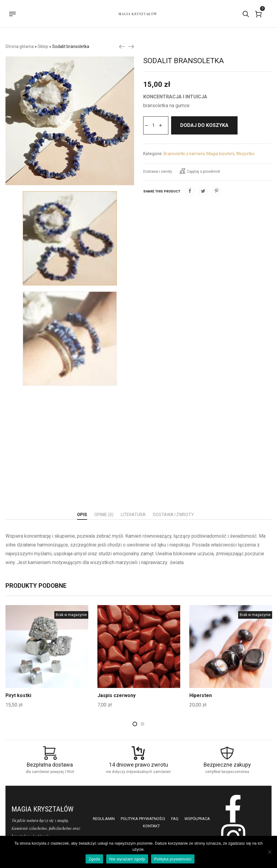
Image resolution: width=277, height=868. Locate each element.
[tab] (82, 515)
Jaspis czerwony (117, 695)
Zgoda (94, 859)
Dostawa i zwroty (158, 172)
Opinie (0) (104, 515)
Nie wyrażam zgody (127, 859)
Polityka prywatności (173, 859)
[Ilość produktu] (154, 125)
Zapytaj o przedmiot (200, 171)
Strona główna (20, 46)
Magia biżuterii (220, 154)
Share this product (162, 191)
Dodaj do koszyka (204, 125)
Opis (82, 515)
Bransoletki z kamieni (184, 154)
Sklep (43, 46)
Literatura (133, 515)
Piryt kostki (19, 695)
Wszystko (245, 154)
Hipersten (201, 695)
